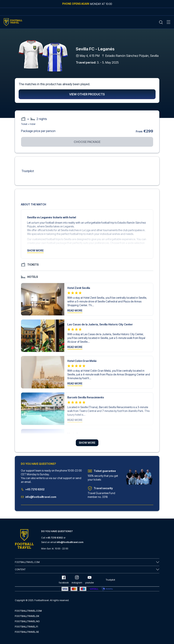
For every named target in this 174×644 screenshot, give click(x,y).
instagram (77, 580)
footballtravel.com (28, 611)
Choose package (87, 142)
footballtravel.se (27, 632)
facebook (64, 580)
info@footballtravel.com (39, 497)
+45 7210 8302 (33, 489)
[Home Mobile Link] (13, 22)
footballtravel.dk (27, 616)
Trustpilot (28, 171)
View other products (87, 94)
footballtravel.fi (26, 627)
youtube (89, 580)
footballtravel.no (27, 621)
